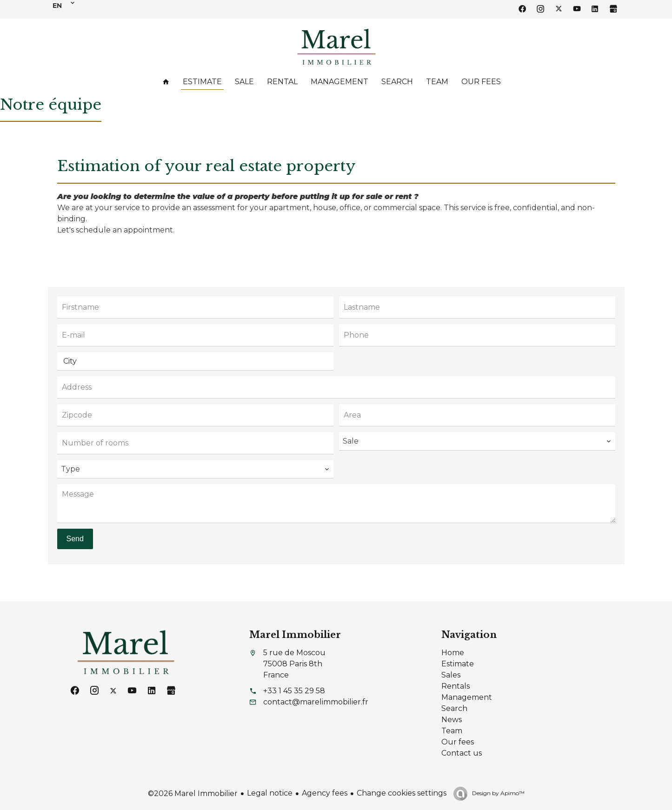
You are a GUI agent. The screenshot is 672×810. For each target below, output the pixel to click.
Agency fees (325, 793)
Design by (498, 793)
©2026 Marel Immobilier (193, 793)
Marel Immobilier (295, 635)
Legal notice (270, 793)
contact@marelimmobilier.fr (316, 702)
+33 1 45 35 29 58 (294, 691)
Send (75, 539)
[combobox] (195, 361)
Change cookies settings (402, 793)
